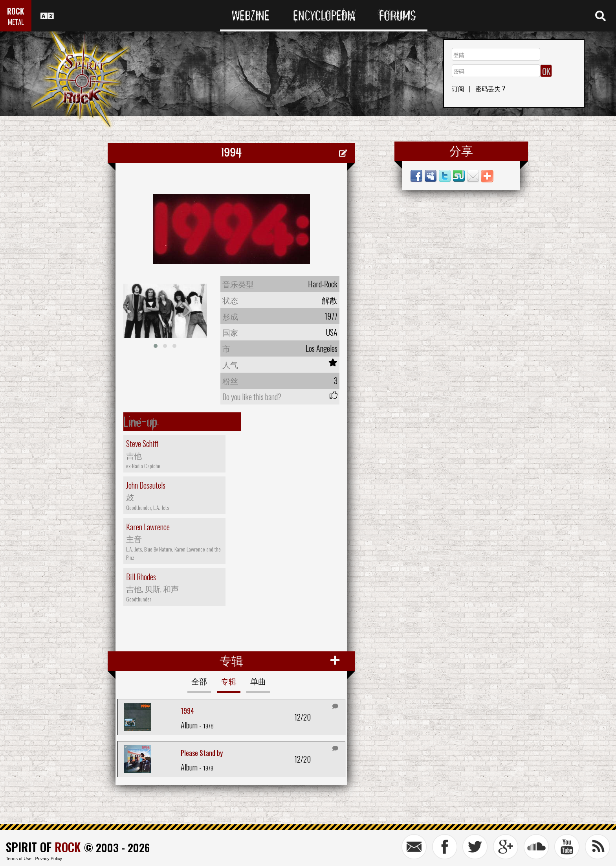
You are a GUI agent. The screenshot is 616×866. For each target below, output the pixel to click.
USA (332, 332)
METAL (16, 22)
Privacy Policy (49, 859)
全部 (199, 681)
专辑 (229, 681)
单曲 (258, 681)
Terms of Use (19, 859)
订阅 (458, 88)
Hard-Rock (323, 284)
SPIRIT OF (43, 847)
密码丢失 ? (490, 88)
